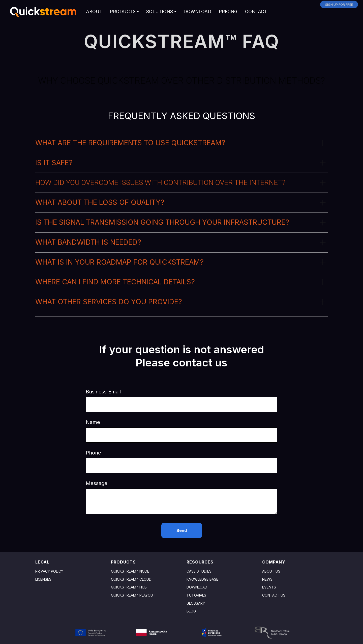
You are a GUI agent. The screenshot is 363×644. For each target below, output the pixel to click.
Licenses (43, 579)
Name (93, 422)
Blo (190, 611)
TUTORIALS (196, 595)
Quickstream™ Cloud (131, 579)
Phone (93, 453)
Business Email (103, 392)
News (267, 579)
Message (97, 483)
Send (182, 530)
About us (271, 571)
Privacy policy (49, 571)
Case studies (199, 571)
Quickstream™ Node (130, 571)
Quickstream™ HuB (129, 587)
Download (197, 587)
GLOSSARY (196, 603)
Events (269, 587)
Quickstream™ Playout (133, 595)
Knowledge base (202, 579)
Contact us (274, 595)
